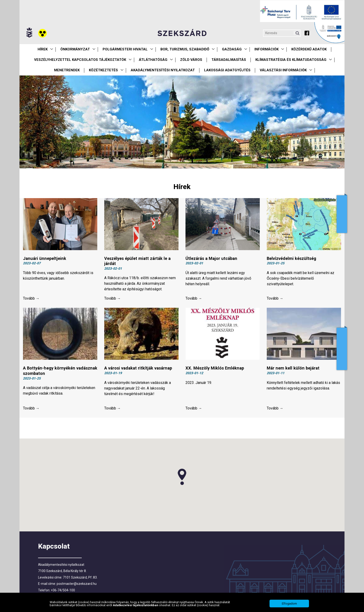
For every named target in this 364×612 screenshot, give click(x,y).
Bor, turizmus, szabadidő (185, 49)
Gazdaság (232, 49)
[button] (182, 480)
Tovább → (31, 300)
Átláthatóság (153, 60)
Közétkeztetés (103, 70)
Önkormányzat (75, 49)
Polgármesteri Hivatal (125, 49)
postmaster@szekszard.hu (77, 587)
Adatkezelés (342, 349)
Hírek (43, 49)
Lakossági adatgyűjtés (227, 70)
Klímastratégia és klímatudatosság (291, 60)
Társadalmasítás (229, 60)
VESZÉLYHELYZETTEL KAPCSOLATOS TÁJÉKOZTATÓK (80, 60)
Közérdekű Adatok (309, 49)
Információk (266, 49)
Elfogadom (289, 604)
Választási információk (283, 70)
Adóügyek (342, 214)
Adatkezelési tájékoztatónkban (136, 605)
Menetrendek (67, 70)
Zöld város (191, 60)
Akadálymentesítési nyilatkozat (163, 70)
